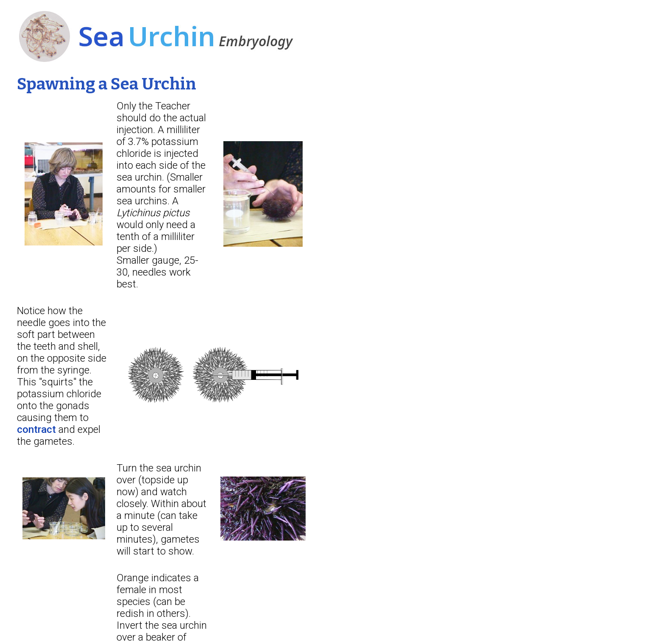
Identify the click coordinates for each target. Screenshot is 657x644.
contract (36, 429)
